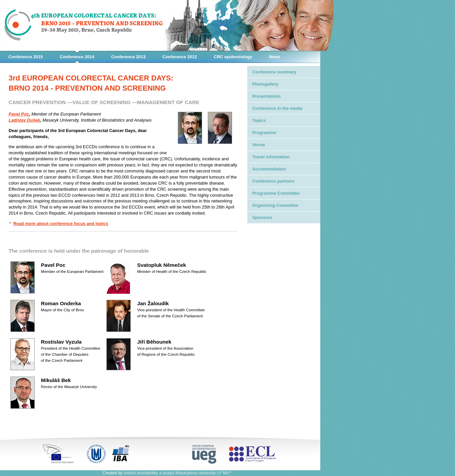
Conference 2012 (180, 57)
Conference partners (273, 181)
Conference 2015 (26, 57)
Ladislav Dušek (24, 120)
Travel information (271, 157)
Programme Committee (276, 193)
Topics (259, 120)
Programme (264, 133)
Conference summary (274, 72)
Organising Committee (275, 205)
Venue (259, 145)
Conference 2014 (77, 57)
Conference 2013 (128, 57)
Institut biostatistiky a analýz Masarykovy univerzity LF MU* (177, 473)
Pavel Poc (19, 114)
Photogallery (265, 84)
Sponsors (262, 217)
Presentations (267, 96)
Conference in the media (277, 108)
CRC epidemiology (233, 57)
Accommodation (269, 169)
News (275, 57)
